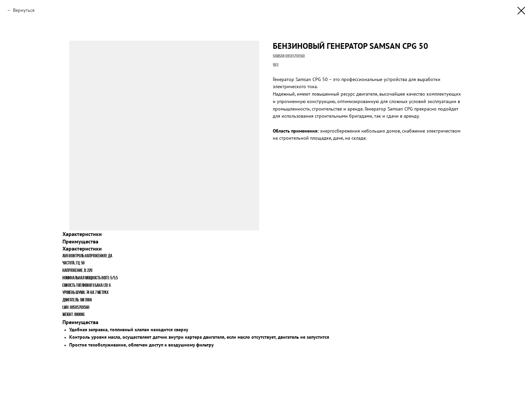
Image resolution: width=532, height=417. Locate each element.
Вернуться (24, 10)
